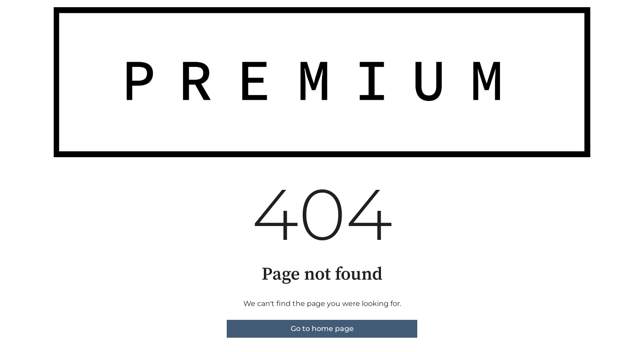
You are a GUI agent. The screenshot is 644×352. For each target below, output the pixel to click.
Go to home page (322, 329)
